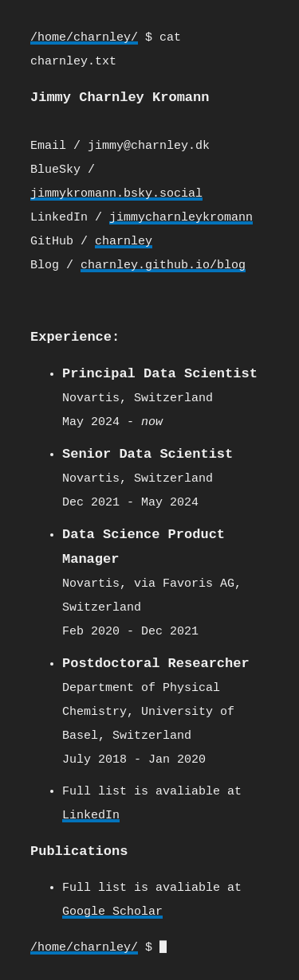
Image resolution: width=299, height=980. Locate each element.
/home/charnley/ (84, 38)
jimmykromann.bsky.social (116, 193)
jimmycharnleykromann (181, 217)
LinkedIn (91, 810)
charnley (124, 241)
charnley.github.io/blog (163, 265)
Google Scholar (112, 906)
